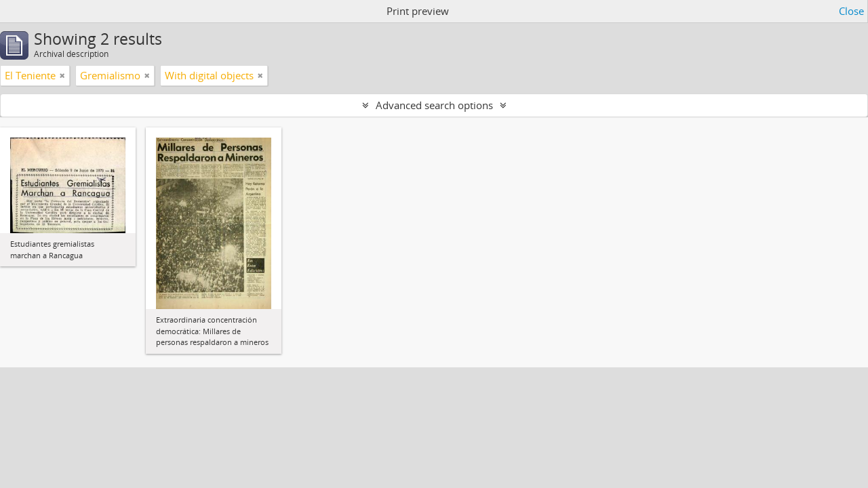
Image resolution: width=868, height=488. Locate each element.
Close (851, 11)
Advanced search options (434, 105)
